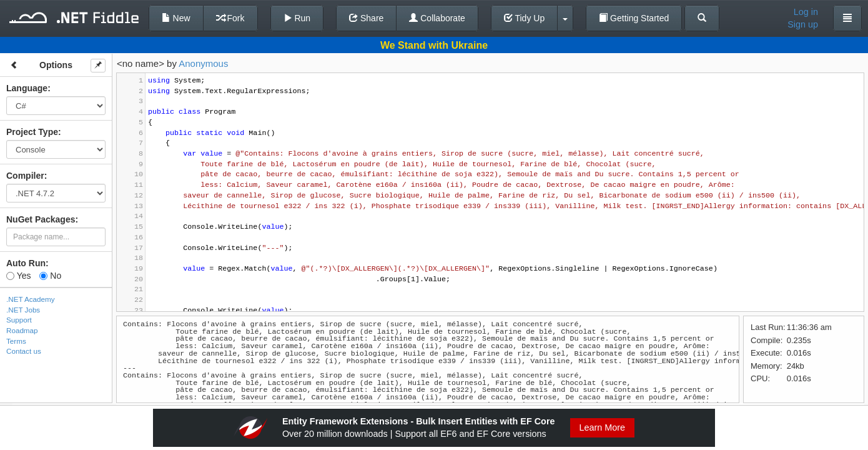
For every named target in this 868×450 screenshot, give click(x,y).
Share (366, 18)
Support (19, 320)
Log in (806, 12)
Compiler (25, 176)
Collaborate (437, 18)
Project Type (32, 132)
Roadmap (22, 330)
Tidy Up (524, 18)
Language (27, 88)
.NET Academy (31, 299)
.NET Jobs (23, 310)
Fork (230, 18)
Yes (18, 276)
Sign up (803, 24)
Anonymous (203, 63)
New (176, 18)
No (50, 276)
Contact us (24, 351)
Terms (16, 341)
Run (297, 18)
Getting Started (634, 18)
